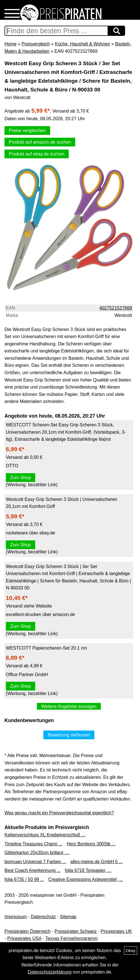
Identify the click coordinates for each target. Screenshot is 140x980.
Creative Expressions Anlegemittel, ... (86, 879)
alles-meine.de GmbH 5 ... (97, 862)
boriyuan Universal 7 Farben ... (35, 862)
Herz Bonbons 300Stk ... (91, 844)
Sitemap (68, 917)
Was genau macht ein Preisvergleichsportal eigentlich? (59, 813)
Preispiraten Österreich (28, 931)
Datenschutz (43, 917)
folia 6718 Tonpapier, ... (88, 870)
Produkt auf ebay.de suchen (37, 154)
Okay (131, 951)
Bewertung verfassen (69, 735)
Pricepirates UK (116, 931)
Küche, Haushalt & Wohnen (83, 44)
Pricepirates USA (24, 938)
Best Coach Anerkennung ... (33, 870)
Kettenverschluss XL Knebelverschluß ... (45, 835)
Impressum (16, 917)
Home (11, 44)
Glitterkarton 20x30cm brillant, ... (37, 853)
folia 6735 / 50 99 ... (24, 879)
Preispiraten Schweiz (76, 931)
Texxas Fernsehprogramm (72, 938)
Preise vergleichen (27, 131)
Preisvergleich (35, 44)
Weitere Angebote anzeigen (69, 706)
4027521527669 (116, 308)
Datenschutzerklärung (50, 972)
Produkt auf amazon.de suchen (40, 142)
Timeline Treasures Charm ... (34, 844)
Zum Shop (21, 478)
